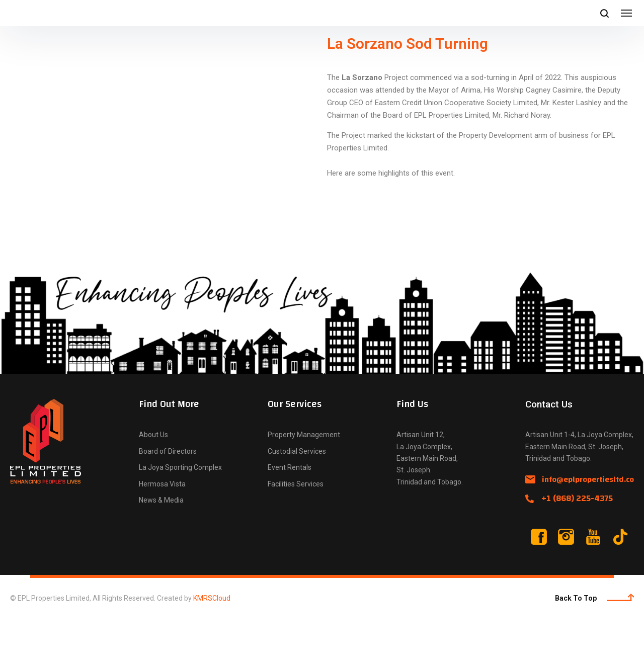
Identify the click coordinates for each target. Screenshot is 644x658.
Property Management (304, 471)
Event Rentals (290, 504)
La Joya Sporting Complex (180, 504)
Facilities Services (296, 520)
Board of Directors (168, 487)
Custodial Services (297, 487)
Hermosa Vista (162, 520)
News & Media (161, 536)
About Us (153, 471)
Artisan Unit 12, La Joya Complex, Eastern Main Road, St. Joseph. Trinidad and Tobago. (430, 494)
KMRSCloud (212, 634)
